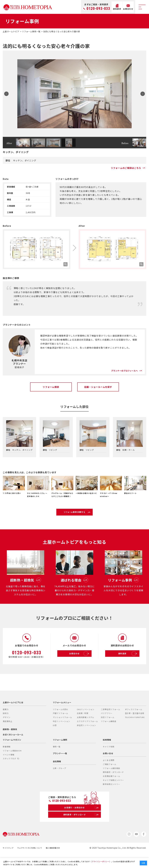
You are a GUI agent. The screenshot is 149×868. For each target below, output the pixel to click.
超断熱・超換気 (10, 742)
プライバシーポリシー (100, 861)
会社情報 (57, 774)
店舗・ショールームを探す (98, 387)
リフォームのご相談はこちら (129, 168)
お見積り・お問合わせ (81, 821)
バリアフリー (107, 726)
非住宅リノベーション (86, 738)
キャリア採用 (109, 759)
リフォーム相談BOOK (12, 763)
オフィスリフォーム (134, 722)
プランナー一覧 (60, 766)
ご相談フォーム (110, 777)
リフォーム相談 (51, 387)
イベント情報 (9, 767)
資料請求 (128, 666)
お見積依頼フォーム (111, 789)
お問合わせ (80, 666)
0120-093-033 (98, 9)
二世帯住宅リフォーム (110, 722)
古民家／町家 (83, 726)
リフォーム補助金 (108, 734)
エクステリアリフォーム (87, 734)
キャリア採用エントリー (113, 793)
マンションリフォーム (62, 730)
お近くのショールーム (13, 747)
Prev (7, 94)
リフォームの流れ (60, 722)
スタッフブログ (11, 771)
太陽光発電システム (85, 730)
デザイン (7, 730)
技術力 (6, 726)
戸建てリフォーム (60, 726)
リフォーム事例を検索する (81, 515)
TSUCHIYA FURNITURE (135, 730)
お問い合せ (108, 766)
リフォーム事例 (60, 752)
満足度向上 (8, 734)
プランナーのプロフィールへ (123, 368)
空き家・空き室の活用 (135, 726)
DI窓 (55, 738)
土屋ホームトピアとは (13, 715)
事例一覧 (57, 759)
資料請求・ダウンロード (113, 785)
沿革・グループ (60, 781)
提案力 (6, 722)
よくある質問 (109, 773)
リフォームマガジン (12, 752)
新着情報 (7, 759)
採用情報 (107, 752)
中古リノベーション (61, 734)
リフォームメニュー (62, 715)
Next (142, 94)
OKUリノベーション (86, 722)
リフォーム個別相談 (111, 781)
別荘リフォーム (108, 730)
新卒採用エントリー (111, 797)
